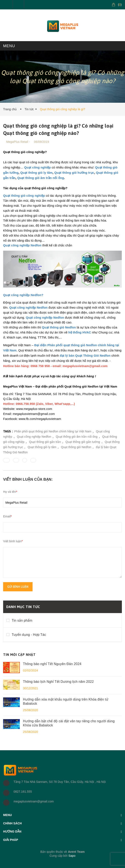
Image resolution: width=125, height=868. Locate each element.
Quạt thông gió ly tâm (36, 173)
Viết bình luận (13, 541)
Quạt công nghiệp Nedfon (34, 437)
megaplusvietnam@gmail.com (34, 801)
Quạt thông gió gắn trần (45, 442)
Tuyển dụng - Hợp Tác (29, 635)
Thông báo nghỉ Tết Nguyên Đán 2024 (52, 664)
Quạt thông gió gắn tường (83, 442)
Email (8, 516)
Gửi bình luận (18, 587)
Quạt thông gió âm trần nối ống (41, 178)
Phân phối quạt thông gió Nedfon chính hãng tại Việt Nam (53, 431)
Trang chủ (11, 109)
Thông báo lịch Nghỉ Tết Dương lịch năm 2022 (58, 682)
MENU (9, 46)
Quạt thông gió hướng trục (74, 173)
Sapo (72, 856)
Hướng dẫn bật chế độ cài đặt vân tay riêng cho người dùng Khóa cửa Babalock (69, 723)
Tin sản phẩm (22, 620)
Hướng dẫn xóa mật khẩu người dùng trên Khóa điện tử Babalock (66, 701)
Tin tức (29, 109)
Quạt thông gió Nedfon (76, 447)
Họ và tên (10, 492)
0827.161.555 (23, 792)
